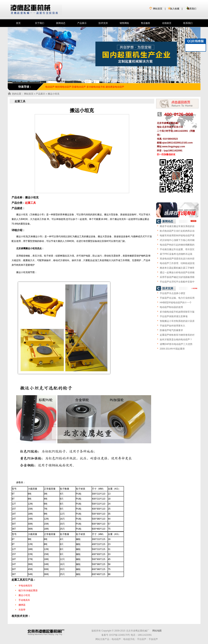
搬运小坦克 (24, 595)
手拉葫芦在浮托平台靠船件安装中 (177, 282)
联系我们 (192, 9)
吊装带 (22, 610)
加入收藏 (175, 9)
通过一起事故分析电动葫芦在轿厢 (177, 273)
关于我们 (40, 23)
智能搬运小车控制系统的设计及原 (177, 321)
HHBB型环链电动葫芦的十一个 (176, 303)
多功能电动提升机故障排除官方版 (177, 312)
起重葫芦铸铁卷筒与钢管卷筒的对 (177, 335)
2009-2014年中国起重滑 (172, 349)
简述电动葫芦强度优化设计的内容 (177, 259)
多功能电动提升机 (96, 87)
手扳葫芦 (153, 639)
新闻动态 (61, 23)
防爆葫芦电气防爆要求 (171, 330)
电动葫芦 (116, 639)
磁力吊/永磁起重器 (28, 590)
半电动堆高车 (25, 586)
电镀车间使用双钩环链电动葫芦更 (177, 236)
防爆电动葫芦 (79, 87)
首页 (18, 23)
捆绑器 (22, 605)
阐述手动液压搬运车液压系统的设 (177, 226)
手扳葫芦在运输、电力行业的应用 (177, 298)
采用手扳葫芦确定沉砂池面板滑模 (177, 277)
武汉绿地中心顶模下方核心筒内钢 (177, 240)
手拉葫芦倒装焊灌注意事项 (174, 316)
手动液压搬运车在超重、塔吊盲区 (177, 249)
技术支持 (103, 23)
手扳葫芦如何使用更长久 (173, 326)
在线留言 (167, 23)
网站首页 (158, 9)
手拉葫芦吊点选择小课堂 (173, 293)
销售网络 (124, 23)
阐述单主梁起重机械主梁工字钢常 (177, 268)
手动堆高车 (24, 600)
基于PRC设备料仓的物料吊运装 (176, 254)
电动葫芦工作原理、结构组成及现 (177, 263)
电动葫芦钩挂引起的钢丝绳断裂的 (177, 245)
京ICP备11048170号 (119, 635)
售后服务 (146, 23)
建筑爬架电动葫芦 (115, 87)
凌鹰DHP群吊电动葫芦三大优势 (176, 344)
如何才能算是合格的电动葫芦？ (176, 340)
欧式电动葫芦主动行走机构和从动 (177, 231)
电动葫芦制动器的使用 (171, 307)
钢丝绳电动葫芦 (63, 87)
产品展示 (82, 23)
